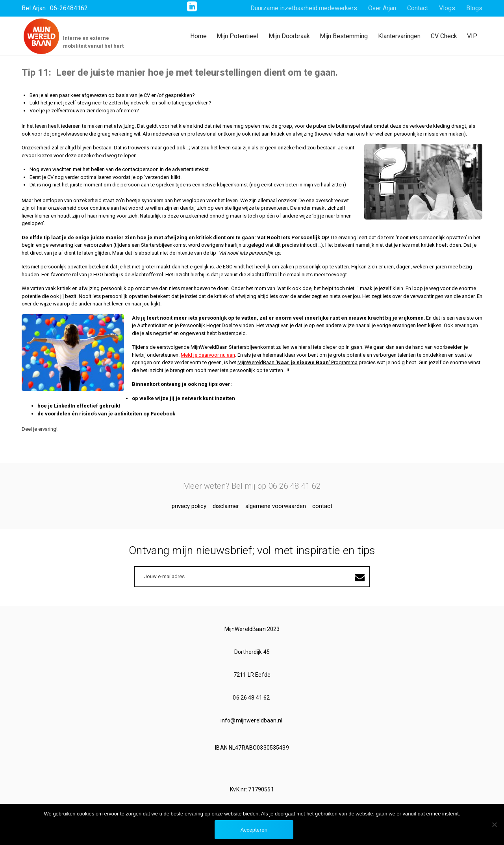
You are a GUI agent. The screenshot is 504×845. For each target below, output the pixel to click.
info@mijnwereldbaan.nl (252, 720)
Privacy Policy (189, 506)
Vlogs (447, 8)
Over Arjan (382, 8)
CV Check (444, 36)
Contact (418, 8)
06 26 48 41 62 (252, 698)
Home (198, 36)
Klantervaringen (399, 36)
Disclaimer (226, 506)
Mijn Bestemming (344, 36)
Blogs (474, 8)
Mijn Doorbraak (289, 36)
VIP (472, 36)
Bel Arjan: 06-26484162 (55, 8)
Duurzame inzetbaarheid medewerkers (304, 8)
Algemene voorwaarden (276, 506)
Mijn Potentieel (237, 36)
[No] (494, 825)
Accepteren (254, 830)
